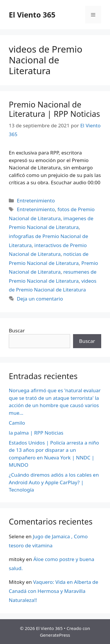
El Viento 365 (32, 15)
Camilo (17, 423)
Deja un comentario (40, 299)
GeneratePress (55, 635)
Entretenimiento (36, 201)
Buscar (17, 330)
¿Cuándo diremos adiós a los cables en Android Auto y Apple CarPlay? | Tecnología (54, 482)
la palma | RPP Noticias (36, 433)
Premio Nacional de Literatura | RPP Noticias (54, 109)
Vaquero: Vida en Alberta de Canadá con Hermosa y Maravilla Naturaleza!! (54, 591)
